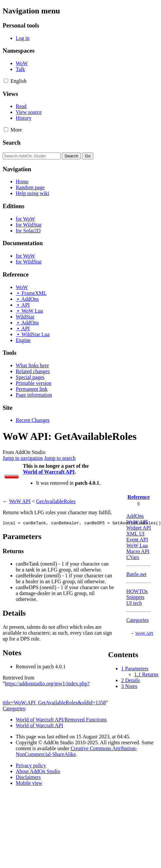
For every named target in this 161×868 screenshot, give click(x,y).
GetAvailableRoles (56, 501)
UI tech (134, 603)
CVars (133, 557)
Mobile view (29, 783)
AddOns (135, 516)
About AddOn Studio (38, 771)
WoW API (144, 633)
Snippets (135, 597)
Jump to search (60, 458)
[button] (6, 81)
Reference (139, 497)
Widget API (139, 528)
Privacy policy (31, 765)
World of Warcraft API (49, 472)
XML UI (135, 534)
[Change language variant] (18, 81)
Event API (137, 540)
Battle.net (136, 574)
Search (12, 143)
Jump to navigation (23, 458)
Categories (137, 620)
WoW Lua (137, 545)
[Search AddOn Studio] (32, 156)
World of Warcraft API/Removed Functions (61, 720)
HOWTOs (137, 591)
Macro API (138, 551)
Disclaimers (28, 777)
